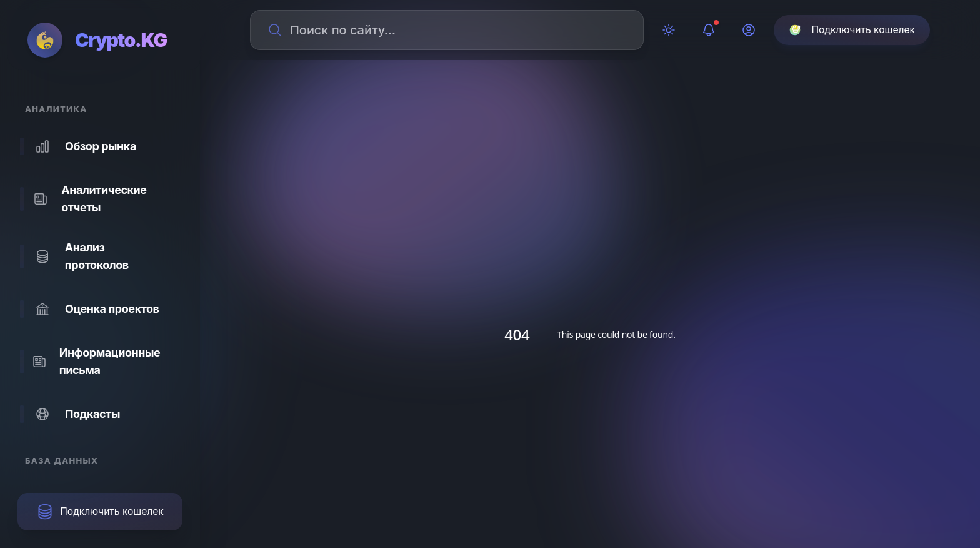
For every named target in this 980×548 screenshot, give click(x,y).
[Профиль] (749, 30)
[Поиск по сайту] (454, 30)
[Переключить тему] (669, 30)
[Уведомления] (709, 30)
